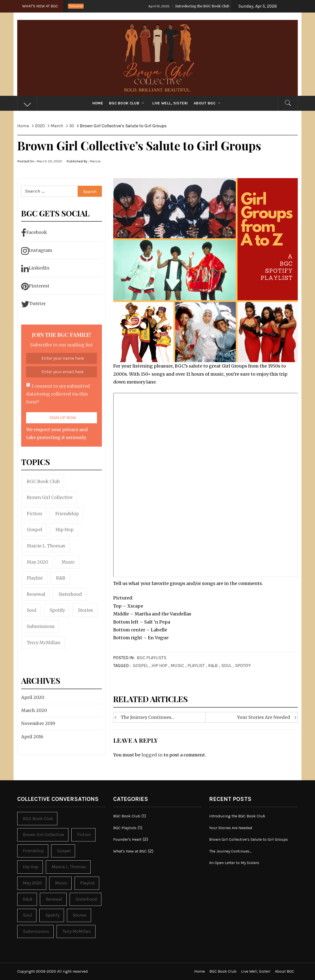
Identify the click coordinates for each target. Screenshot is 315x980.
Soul (226, 666)
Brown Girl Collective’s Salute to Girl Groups (249, 839)
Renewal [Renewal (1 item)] (36, 594)
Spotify (243, 666)
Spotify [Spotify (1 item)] (57, 610)
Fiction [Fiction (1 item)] (34, 514)
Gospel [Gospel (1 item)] (35, 530)
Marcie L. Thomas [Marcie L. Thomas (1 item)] (46, 546)
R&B (213, 666)
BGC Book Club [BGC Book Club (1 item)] (43, 481)
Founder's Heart (127, 839)
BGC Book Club (128, 103)
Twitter (33, 304)
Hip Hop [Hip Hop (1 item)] (65, 530)
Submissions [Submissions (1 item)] (41, 626)
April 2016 (32, 737)
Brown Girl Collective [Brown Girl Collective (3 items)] (50, 497)
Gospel (141, 666)
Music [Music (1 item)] (68, 562)
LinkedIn (35, 269)
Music (177, 666)
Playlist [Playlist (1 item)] (35, 578)
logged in (152, 755)
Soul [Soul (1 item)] (32, 610)
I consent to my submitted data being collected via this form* (58, 394)
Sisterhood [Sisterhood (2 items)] (70, 594)
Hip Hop (159, 666)
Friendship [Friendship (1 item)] (67, 514)
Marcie (95, 161)
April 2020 (33, 697)
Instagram (37, 251)
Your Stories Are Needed (264, 717)
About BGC (208, 103)
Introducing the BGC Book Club (193, 6)
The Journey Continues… (148, 717)
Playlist (196, 666)
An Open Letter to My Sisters (234, 863)
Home (98, 103)
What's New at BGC (130, 851)
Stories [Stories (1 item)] (86, 610)
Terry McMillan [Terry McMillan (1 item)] (44, 643)
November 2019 (38, 723)
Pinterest (35, 286)
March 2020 (34, 710)
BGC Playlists (152, 658)
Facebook (34, 233)
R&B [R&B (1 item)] (61, 578)
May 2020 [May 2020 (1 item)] (38, 562)
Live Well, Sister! (170, 103)
